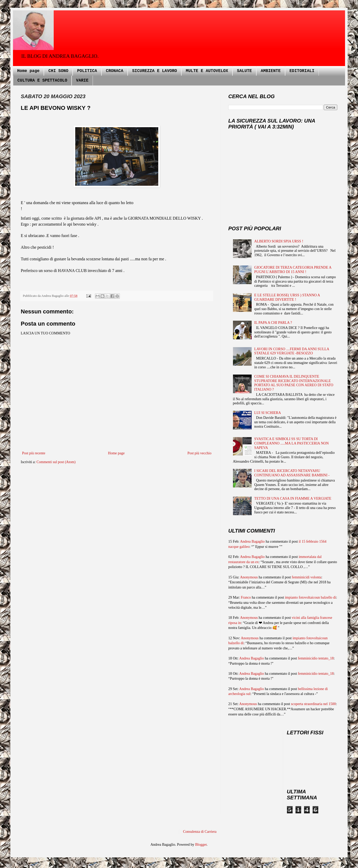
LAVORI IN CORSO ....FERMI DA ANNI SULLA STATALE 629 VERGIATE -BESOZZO (292, 351)
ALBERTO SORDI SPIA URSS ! (279, 241)
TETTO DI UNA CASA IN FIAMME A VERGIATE (293, 498)
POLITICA (87, 71)
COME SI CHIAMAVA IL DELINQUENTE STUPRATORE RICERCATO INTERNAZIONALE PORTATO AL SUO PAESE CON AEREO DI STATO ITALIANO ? (294, 383)
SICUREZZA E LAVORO (154, 71)
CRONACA (115, 71)
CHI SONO (58, 71)
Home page (28, 71)
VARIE (82, 81)
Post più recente (34, 453)
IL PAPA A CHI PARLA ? (273, 323)
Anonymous (249, 577)
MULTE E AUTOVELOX (207, 71)
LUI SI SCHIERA (268, 413)
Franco (246, 597)
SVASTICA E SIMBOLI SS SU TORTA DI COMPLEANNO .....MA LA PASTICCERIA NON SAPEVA (291, 443)
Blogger (201, 845)
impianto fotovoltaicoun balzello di (310, 597)
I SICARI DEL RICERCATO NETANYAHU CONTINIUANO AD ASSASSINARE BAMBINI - (292, 473)
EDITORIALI (302, 71)
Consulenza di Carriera (200, 832)
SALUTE (244, 71)
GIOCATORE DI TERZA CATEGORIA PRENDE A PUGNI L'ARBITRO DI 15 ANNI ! (293, 270)
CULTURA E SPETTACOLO (42, 81)
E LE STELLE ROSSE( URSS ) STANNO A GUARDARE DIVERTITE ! (287, 297)
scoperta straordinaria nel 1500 (314, 704)
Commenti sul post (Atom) (56, 462)
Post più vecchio (199, 453)
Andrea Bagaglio (252, 541)
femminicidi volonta (307, 577)
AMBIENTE (271, 71)
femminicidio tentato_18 (316, 658)
